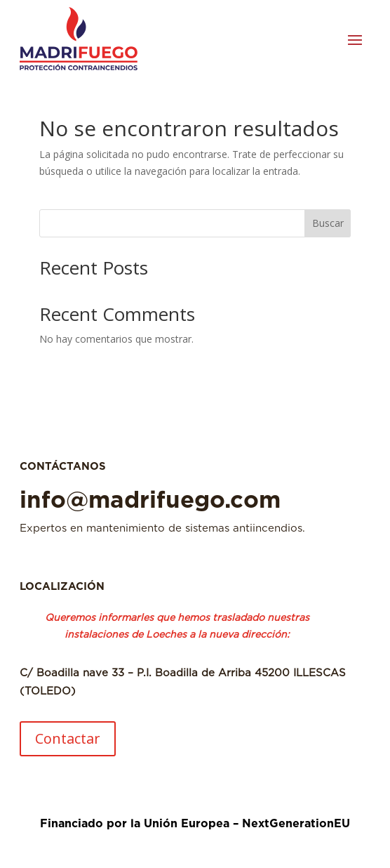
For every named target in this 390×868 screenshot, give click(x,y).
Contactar (68, 738)
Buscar (328, 223)
